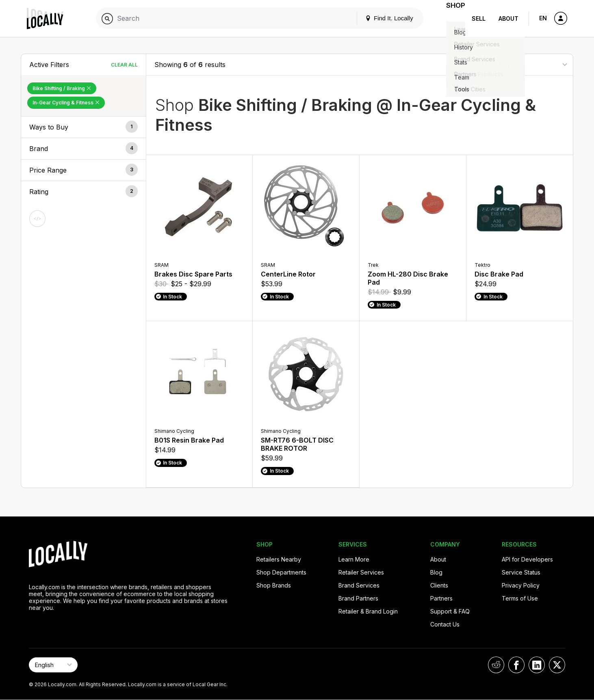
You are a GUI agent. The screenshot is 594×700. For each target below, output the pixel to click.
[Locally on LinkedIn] (537, 665)
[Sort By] (524, 64)
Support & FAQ (450, 611)
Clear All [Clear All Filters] (124, 65)
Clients (439, 585)
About (508, 18)
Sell (479, 18)
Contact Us (445, 624)
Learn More (354, 559)
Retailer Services (361, 572)
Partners (441, 598)
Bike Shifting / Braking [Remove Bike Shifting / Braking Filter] (62, 88)
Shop (451, 18)
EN (543, 18)
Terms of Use (520, 598)
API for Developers (527, 559)
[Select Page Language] (53, 665)
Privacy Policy (521, 585)
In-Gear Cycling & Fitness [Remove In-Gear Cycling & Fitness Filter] (66, 103)
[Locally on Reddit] (496, 665)
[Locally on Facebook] (516, 665)
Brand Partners (358, 598)
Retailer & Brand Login (368, 611)
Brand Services (359, 585)
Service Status (521, 572)
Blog (436, 572)
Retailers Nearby (279, 559)
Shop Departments (281, 572)
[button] (83, 127)
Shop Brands (274, 585)
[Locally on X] (557, 665)
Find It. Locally (379, 18)
